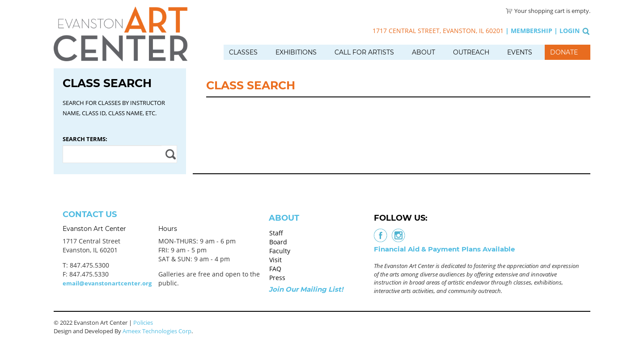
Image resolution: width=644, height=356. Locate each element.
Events (520, 52)
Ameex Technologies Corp (157, 331)
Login (570, 31)
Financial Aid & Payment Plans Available (444, 249)
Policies (143, 322)
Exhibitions (296, 52)
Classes (243, 52)
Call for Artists (364, 52)
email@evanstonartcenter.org (107, 283)
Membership (532, 31)
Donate (564, 52)
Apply (169, 154)
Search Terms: (85, 139)
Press (277, 278)
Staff (276, 233)
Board (278, 242)
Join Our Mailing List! (306, 289)
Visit (275, 260)
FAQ (275, 269)
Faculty (280, 251)
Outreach (471, 52)
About (424, 52)
